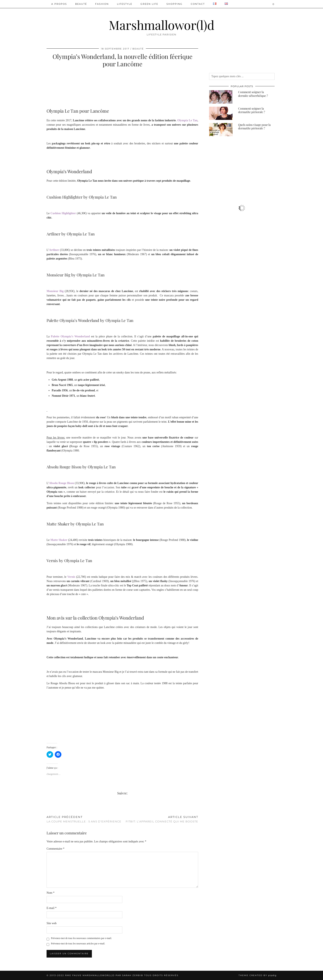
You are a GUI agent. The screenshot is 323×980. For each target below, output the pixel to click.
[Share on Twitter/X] (50, 807)
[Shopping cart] (273, 4)
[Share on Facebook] (48, 807)
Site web (52, 923)
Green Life (149, 4)
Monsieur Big (55, 291)
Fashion (102, 4)
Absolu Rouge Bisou (61, 483)
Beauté (81, 4)
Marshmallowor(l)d (162, 25)
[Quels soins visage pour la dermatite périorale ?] (221, 130)
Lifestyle (125, 4)
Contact (198, 4)
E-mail (52, 908)
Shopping (174, 4)
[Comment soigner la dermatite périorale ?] (221, 113)
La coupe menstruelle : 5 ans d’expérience (84, 819)
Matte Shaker (59, 540)
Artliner (54, 250)
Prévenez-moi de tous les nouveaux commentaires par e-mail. (81, 938)
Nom (51, 893)
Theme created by (257, 975)
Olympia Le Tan (187, 120)
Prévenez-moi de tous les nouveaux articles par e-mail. (78, 944)
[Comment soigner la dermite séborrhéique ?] (221, 97)
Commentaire (56, 849)
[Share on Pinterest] (52, 807)
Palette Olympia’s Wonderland (70, 336)
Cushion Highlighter (63, 213)
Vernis (71, 577)
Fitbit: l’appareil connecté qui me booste (162, 819)
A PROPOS (59, 4)
